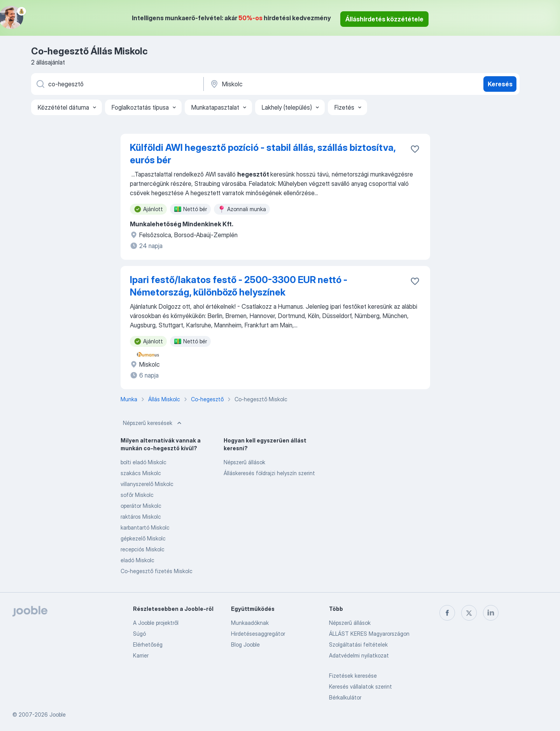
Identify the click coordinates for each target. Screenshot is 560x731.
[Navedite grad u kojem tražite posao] (290, 84)
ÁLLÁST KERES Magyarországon (369, 634)
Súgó (139, 634)
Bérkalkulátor (345, 697)
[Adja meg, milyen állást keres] (117, 84)
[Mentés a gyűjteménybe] (415, 149)
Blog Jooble (245, 644)
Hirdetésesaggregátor (258, 634)
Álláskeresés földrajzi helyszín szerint (269, 473)
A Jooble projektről (156, 623)
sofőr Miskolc (137, 495)
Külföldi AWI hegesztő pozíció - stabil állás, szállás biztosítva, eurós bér (263, 154)
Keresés (500, 84)
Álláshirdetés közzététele (384, 19)
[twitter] (469, 613)
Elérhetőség (148, 644)
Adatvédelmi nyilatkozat (359, 655)
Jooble (58, 714)
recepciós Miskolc (143, 549)
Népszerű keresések (153, 423)
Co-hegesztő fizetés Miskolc (157, 571)
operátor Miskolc (141, 506)
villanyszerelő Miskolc (147, 484)
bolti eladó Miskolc (143, 462)
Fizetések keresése (353, 676)
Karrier (141, 655)
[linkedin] (491, 613)
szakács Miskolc (141, 473)
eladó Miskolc (137, 560)
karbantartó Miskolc (145, 527)
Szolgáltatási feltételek (358, 644)
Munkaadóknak (250, 623)
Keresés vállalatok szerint (360, 686)
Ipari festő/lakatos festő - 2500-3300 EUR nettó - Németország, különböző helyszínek (239, 286)
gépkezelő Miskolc (143, 538)
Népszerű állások (244, 462)
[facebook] (447, 613)
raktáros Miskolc (141, 517)
